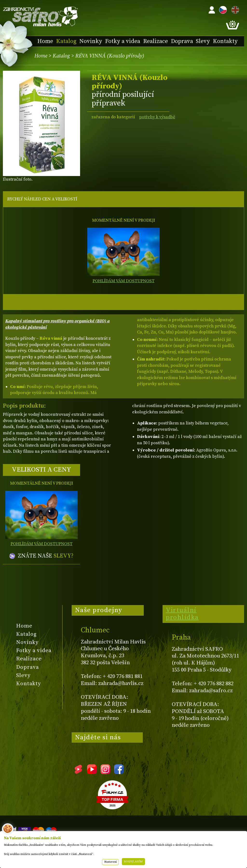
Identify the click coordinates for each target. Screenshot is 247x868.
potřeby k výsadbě (157, 117)
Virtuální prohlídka (182, 614)
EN (234, 9)
